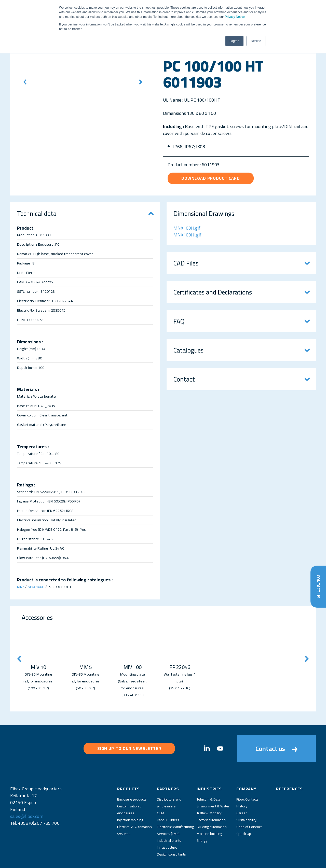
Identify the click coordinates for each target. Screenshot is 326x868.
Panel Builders (168, 800)
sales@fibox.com (27, 797)
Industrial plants (169, 821)
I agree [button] (234, 41)
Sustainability (246, 800)
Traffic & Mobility (209, 793)
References (289, 769)
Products (128, 769)
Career (242, 793)
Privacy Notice (235, 17)
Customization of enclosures (130, 790)
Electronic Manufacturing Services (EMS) (175, 811)
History (242, 787)
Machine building (209, 814)
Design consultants (171, 835)
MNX (21, 587)
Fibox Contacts (247, 780)
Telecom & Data (208, 780)
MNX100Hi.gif (187, 235)
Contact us (276, 739)
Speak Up (244, 814)
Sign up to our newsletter (129, 738)
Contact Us (318, 585)
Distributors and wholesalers (169, 783)
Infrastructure (167, 828)
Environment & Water (213, 787)
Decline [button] (256, 41)
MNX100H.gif (187, 228)
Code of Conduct (249, 807)
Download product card (211, 178)
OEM (160, 793)
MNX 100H (36, 587)
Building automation (212, 807)
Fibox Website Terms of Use (175, 860)
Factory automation (211, 800)
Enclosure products (132, 780)
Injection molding (130, 800)
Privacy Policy (140, 860)
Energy (202, 821)
